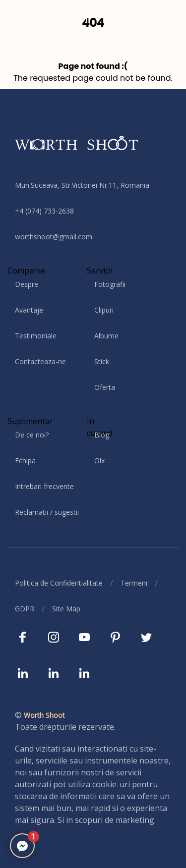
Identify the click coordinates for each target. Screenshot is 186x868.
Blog (102, 435)
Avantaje (29, 310)
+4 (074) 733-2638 (44, 211)
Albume (106, 336)
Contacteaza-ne (40, 361)
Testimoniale (36, 336)
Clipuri (104, 310)
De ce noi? (32, 435)
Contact (158, 19)
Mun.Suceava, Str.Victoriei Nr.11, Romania (82, 185)
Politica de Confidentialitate (59, 583)
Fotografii (110, 284)
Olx (99, 461)
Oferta (105, 387)
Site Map (66, 609)
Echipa (25, 461)
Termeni (134, 583)
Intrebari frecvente (44, 486)
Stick (102, 361)
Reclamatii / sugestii (47, 512)
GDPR (25, 609)
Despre (27, 284)
